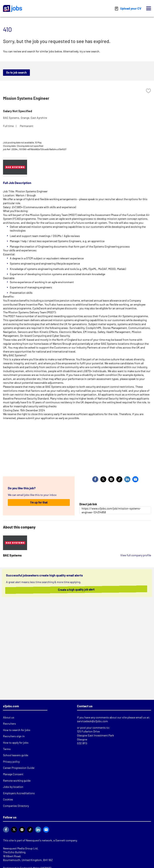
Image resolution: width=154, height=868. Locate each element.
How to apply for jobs (16, 743)
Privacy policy (11, 762)
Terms (7, 749)
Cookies (8, 799)
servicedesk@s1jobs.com (92, 721)
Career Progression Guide (19, 768)
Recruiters (9, 724)
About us (9, 717)
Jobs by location (13, 787)
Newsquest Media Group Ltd (20, 848)
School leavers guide (16, 755)
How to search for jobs (17, 730)
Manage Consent (13, 774)
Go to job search (16, 72)
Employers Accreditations (19, 793)
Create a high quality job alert (75, 590)
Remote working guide (17, 781)
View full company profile (136, 555)
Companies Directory (16, 806)
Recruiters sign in (14, 736)
